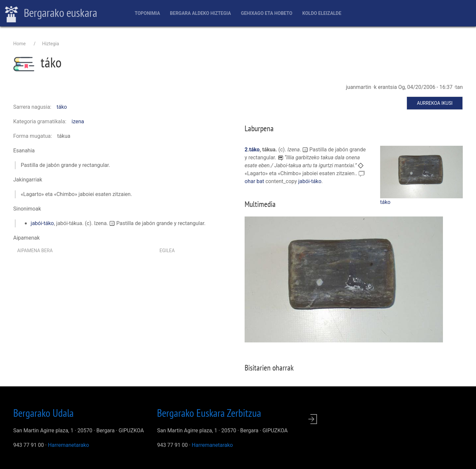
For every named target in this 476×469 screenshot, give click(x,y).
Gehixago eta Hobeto (267, 13)
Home (20, 44)
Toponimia (147, 13)
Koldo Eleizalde (322, 13)
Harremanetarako (68, 445)
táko (62, 107)
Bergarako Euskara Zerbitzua (209, 413)
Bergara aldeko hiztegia (200, 13)
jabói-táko (42, 223)
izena (78, 121)
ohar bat (255, 181)
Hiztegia (50, 44)
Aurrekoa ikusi (435, 103)
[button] (421, 172)
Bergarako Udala (43, 413)
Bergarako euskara (51, 14)
